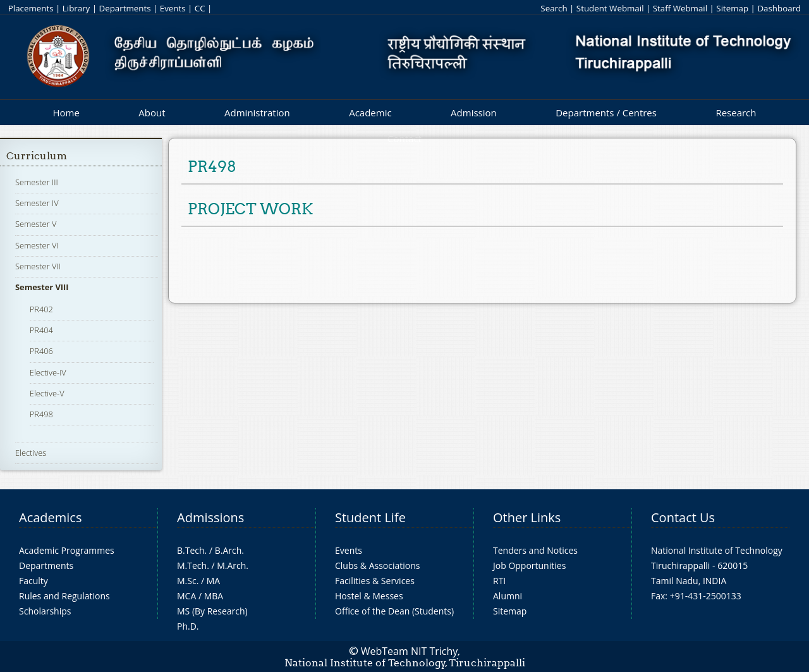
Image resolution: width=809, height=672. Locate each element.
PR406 (41, 351)
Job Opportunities (529, 565)
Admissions (210, 517)
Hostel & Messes (369, 596)
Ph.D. (188, 626)
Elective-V (47, 393)
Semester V (36, 224)
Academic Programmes (67, 550)
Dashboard (779, 8)
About (152, 113)
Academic (370, 113)
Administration (257, 113)
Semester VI (37, 245)
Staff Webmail (680, 8)
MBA (214, 596)
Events (173, 8)
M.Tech (192, 565)
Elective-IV (48, 372)
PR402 (41, 309)
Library (76, 8)
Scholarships (45, 611)
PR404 (41, 330)
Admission (474, 113)
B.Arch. (229, 550)
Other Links (527, 517)
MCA (186, 596)
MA (213, 581)
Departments (125, 8)
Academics (50, 517)
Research (736, 113)
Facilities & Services (375, 581)
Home (66, 113)
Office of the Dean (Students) (394, 611)
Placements (31, 8)
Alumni (508, 596)
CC (200, 8)
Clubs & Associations (378, 565)
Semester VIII (42, 287)
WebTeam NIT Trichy (410, 651)
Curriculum (37, 156)
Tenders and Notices (535, 550)
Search (554, 8)
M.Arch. (233, 565)
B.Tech (191, 550)
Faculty (33, 581)
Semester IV (37, 203)
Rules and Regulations (64, 596)
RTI (499, 581)
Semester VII (38, 266)
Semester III (37, 182)
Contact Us (683, 517)
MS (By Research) (212, 611)
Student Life (370, 517)
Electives (31, 453)
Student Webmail (610, 8)
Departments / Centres (606, 113)
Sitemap (732, 8)
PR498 (41, 414)
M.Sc (187, 581)
